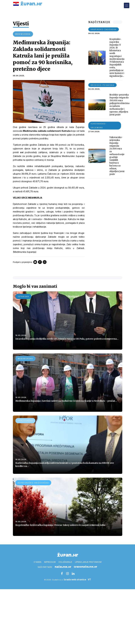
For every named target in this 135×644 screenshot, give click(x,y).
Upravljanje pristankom (88, 562)
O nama (37, 562)
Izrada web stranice (75, 580)
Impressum (50, 562)
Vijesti (21, 24)
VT (89, 580)
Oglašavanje (65, 562)
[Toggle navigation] (127, 5)
